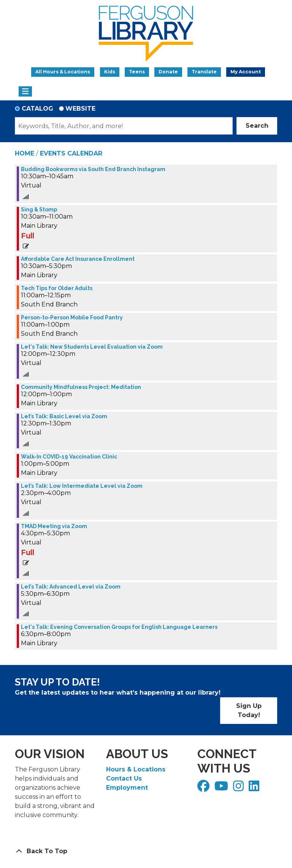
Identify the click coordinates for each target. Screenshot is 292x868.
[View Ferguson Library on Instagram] (239, 788)
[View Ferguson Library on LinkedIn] (255, 788)
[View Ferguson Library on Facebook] (204, 788)
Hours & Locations (136, 769)
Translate (204, 72)
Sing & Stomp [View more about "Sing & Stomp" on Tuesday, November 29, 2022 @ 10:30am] (39, 209)
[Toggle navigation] (25, 92)
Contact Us (124, 778)
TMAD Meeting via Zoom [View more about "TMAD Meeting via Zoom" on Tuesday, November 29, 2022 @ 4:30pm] (54, 526)
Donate (168, 72)
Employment (127, 788)
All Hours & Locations (63, 72)
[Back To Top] (146, 851)
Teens (137, 72)
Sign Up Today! (249, 710)
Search (257, 126)
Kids (110, 72)
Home (25, 153)
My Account (246, 72)
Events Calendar (71, 153)
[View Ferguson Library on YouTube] (222, 788)
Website (80, 109)
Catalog (37, 109)
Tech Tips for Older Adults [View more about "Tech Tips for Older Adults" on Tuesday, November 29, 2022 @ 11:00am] (57, 288)
